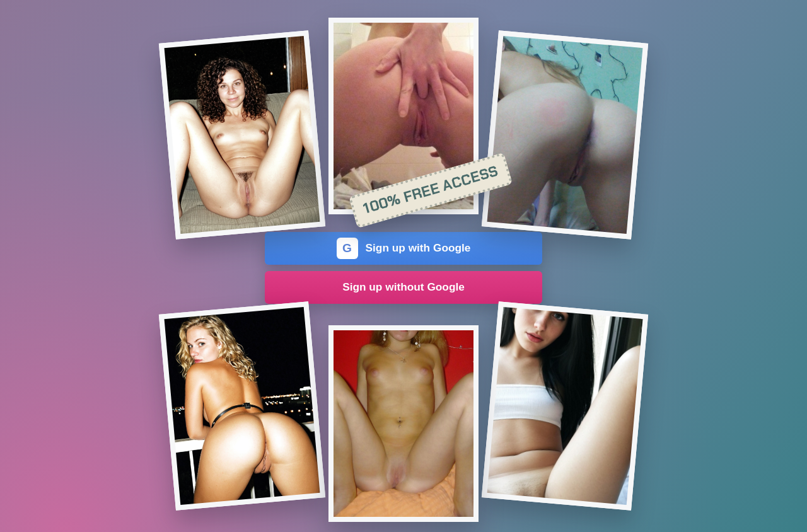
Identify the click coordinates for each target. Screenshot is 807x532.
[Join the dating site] (242, 135)
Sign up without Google (403, 287)
